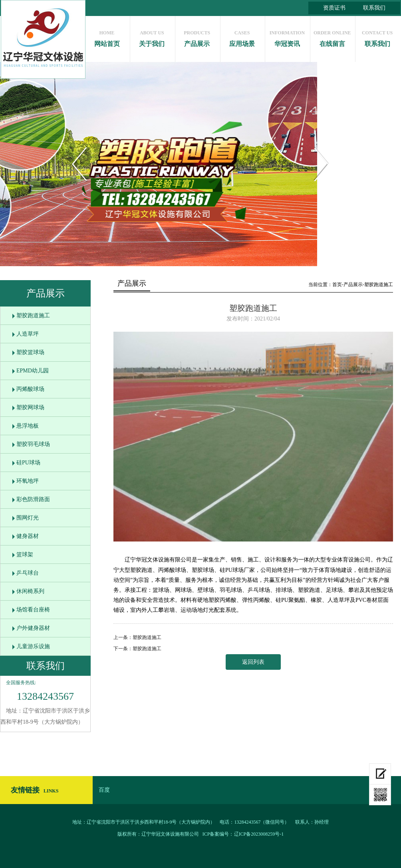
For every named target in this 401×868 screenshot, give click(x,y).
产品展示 (197, 37)
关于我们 (152, 37)
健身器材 (28, 536)
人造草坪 (28, 334)
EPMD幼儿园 (33, 371)
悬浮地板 (28, 426)
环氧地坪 (28, 481)
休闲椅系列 (30, 591)
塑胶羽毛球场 (33, 444)
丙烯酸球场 (30, 389)
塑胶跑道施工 (33, 316)
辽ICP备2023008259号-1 (259, 834)
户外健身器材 (33, 628)
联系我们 (374, 8)
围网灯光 (28, 518)
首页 (337, 285)
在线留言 (332, 37)
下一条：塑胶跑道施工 (137, 649)
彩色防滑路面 (33, 499)
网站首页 (107, 37)
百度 (104, 790)
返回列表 (253, 662)
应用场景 (242, 37)
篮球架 (25, 554)
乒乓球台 (28, 573)
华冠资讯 (287, 37)
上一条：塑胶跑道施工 (137, 637)
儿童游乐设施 (33, 646)
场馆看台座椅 (33, 610)
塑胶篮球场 (30, 352)
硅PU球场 (28, 463)
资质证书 (334, 8)
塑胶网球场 (30, 407)
